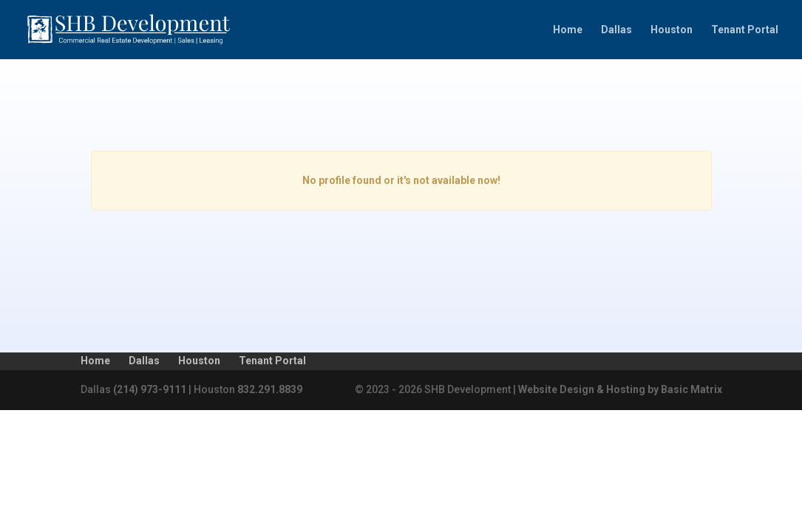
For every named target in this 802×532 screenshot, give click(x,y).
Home (568, 30)
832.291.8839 (270, 389)
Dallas (616, 30)
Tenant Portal (745, 30)
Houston (672, 30)
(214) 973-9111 (150, 389)
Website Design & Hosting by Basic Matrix (620, 389)
